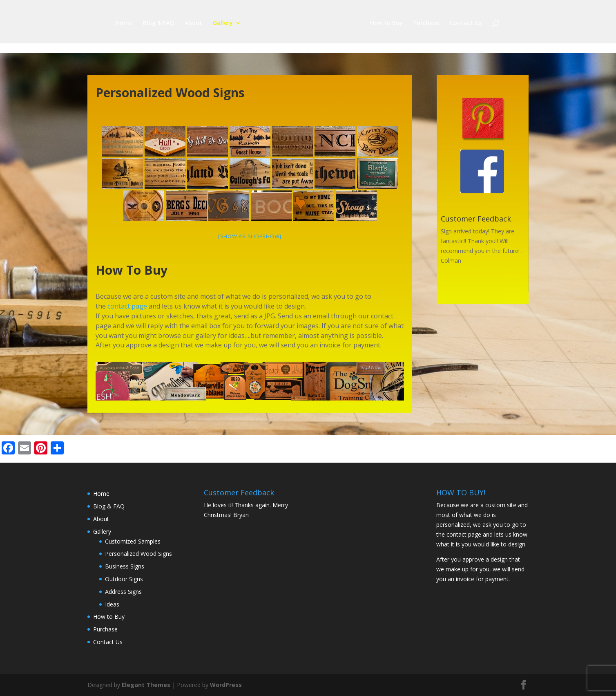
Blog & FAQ (158, 23)
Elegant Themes (146, 685)
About (193, 23)
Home (124, 23)
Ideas (112, 604)
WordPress (226, 685)
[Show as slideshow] (250, 236)
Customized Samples (133, 541)
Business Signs (125, 566)
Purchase (426, 23)
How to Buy (386, 23)
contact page (127, 306)
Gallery (223, 23)
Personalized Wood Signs (138, 554)
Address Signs (123, 592)
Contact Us (466, 23)
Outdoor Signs (124, 579)
